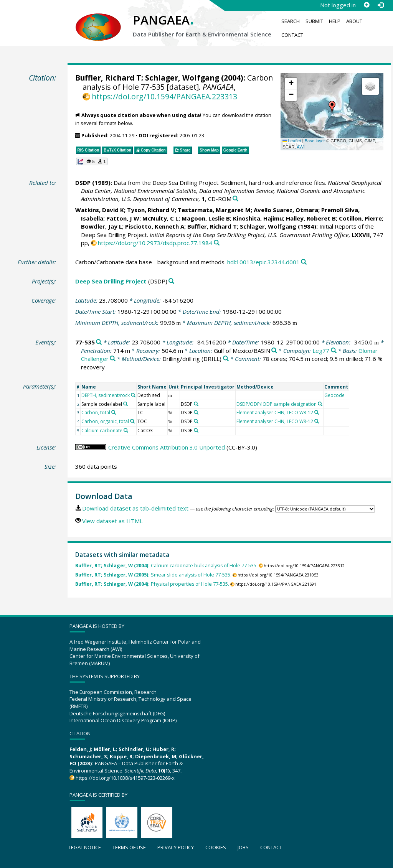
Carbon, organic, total (105, 421)
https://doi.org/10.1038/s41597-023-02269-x (125, 778)
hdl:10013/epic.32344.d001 (263, 262)
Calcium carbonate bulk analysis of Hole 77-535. (166, 566)
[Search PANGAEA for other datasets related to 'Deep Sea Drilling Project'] (171, 281)
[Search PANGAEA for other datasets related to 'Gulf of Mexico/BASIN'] (274, 351)
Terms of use (129, 847)
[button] (332, 107)
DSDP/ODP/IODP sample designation (277, 404)
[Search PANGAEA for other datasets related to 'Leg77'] (334, 351)
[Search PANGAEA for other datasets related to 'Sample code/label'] (125, 404)
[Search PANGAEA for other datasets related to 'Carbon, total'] (114, 412)
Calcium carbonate (102, 431)
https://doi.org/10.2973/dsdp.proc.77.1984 (155, 243)
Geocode (334, 395)
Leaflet (292, 141)
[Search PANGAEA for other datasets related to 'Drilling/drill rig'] (226, 359)
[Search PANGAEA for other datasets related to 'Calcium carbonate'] (126, 430)
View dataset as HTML (112, 521)
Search (291, 21)
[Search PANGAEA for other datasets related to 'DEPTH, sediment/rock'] (133, 395)
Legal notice (85, 847)
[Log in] (380, 5)
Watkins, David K (100, 210)
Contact (292, 35)
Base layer (315, 141)
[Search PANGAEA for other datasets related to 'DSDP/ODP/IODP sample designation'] (320, 404)
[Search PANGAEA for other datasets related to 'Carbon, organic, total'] (132, 421)
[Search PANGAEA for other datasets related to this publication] (235, 199)
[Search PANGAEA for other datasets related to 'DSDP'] (196, 404)
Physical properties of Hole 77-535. (152, 584)
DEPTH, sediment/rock (106, 395)
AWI (301, 147)
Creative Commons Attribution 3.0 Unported (167, 447)
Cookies (216, 847)
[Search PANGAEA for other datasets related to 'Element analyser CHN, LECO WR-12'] (317, 412)
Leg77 (321, 351)
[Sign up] (367, 5)
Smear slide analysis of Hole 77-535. (153, 575)
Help (335, 21)
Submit (314, 21)
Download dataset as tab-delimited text (135, 508)
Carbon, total (96, 413)
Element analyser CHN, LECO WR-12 (275, 413)
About (354, 21)
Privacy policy (176, 847)
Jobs (243, 847)
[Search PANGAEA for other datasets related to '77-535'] (99, 342)
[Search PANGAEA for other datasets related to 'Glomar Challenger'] (113, 359)
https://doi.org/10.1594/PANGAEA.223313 (164, 96)
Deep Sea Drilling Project (111, 281)
